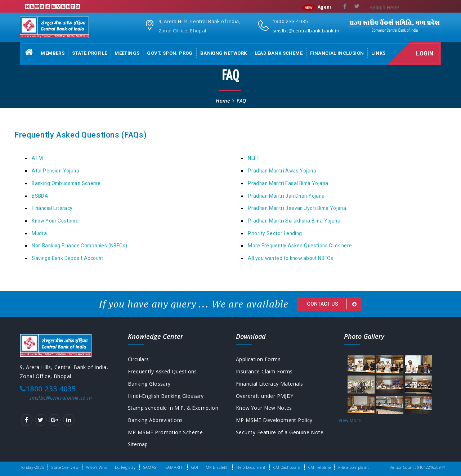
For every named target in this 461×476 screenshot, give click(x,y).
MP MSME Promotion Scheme (165, 433)
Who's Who (97, 467)
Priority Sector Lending (275, 233)
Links (378, 53)
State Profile (89, 53)
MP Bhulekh (217, 467)
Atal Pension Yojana (55, 171)
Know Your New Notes (264, 408)
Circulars (138, 359)
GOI (195, 467)
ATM (37, 158)
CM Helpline (320, 467)
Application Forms (258, 359)
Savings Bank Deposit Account (68, 258)
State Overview (65, 467)
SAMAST (151, 467)
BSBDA (40, 196)
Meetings (127, 53)
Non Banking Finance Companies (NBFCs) (79, 246)
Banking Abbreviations (155, 420)
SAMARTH (175, 467)
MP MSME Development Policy (274, 420)
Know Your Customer (56, 221)
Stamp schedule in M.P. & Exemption (173, 408)
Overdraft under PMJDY (265, 396)
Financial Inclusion (337, 53)
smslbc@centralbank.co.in (61, 398)
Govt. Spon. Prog (170, 53)
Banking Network (224, 53)
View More (350, 420)
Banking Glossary (149, 384)
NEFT (254, 158)
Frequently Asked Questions (162, 371)
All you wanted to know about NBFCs (290, 258)
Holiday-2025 (32, 467)
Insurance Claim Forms (264, 371)
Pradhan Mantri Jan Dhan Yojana (286, 196)
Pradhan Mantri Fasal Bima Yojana (288, 183)
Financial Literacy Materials (270, 384)
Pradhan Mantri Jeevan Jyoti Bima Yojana (297, 208)
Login (425, 53)
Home (223, 101)
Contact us (333, 304)
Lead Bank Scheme (279, 53)
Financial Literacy (52, 208)
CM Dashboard (287, 467)
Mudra (39, 233)
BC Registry (125, 467)
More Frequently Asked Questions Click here (300, 246)
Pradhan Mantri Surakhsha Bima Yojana (294, 221)
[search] (404, 8)
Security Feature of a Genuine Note (280, 433)
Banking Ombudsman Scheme (66, 183)
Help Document (251, 467)
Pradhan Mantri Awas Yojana (282, 171)
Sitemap (138, 445)
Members (53, 53)
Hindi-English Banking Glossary (166, 396)
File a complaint (353, 467)
